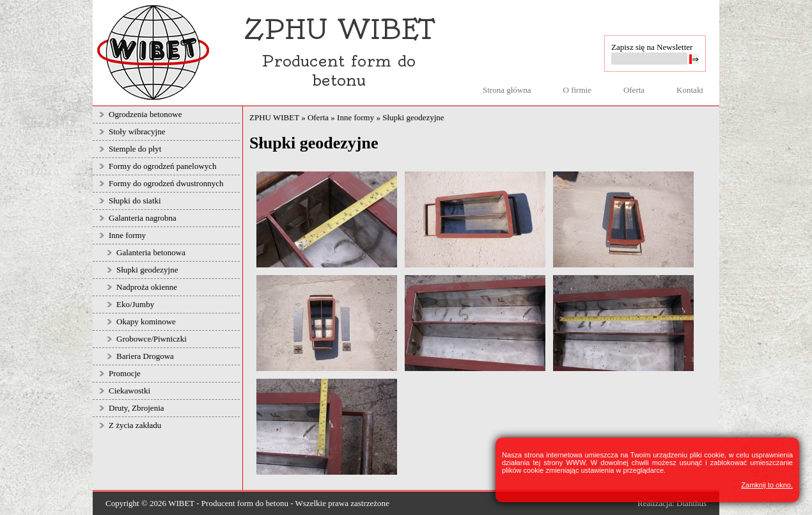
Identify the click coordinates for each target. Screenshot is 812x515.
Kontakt (690, 90)
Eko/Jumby (135, 304)
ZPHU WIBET (274, 117)
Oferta (634, 90)
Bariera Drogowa (145, 356)
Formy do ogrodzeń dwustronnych (166, 183)
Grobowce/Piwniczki (152, 339)
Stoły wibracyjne (137, 131)
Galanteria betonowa (151, 252)
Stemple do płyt (135, 149)
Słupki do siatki (135, 201)
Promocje (125, 373)
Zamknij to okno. (767, 485)
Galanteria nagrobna (143, 218)
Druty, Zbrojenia (137, 408)
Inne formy (127, 235)
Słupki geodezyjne (147, 270)
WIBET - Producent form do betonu (228, 503)
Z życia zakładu (135, 425)
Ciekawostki (129, 391)
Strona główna (507, 90)
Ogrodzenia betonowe (145, 114)
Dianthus (691, 503)
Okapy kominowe (146, 321)
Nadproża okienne (147, 287)
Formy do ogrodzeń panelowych (163, 166)
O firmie (577, 90)
